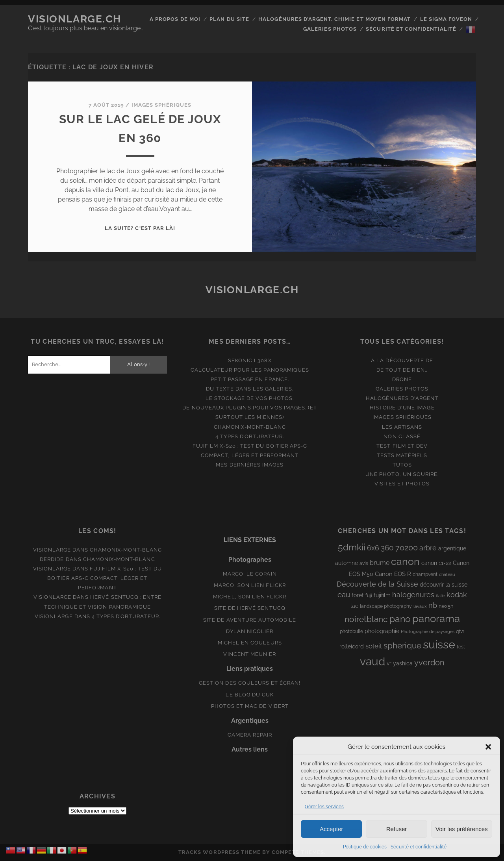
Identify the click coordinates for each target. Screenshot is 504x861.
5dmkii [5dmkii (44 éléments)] (352, 547)
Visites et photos (402, 484)
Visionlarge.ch (75, 19)
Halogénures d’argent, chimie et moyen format (334, 19)
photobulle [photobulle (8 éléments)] (351, 631)
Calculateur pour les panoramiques (250, 370)
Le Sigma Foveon (446, 19)
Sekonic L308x (250, 360)
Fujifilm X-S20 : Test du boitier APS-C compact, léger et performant (105, 578)
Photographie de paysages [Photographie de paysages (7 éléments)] (428, 631)
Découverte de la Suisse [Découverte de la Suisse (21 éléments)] (377, 584)
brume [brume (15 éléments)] (380, 563)
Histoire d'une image (402, 408)
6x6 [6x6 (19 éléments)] (373, 548)
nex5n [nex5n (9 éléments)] (446, 606)
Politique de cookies (365, 847)
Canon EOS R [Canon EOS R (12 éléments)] (393, 574)
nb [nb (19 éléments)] (433, 605)
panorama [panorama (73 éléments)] (436, 618)
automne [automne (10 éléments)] (346, 563)
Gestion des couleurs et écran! (250, 683)
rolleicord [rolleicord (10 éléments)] (352, 646)
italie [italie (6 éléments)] (440, 596)
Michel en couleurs (250, 643)
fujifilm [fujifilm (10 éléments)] (382, 595)
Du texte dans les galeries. (250, 389)
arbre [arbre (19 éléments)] (428, 548)
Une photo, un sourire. (402, 474)
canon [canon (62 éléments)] (405, 561)
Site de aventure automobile (250, 620)
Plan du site (229, 19)
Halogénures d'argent (402, 398)
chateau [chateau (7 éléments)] (447, 574)
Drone (402, 379)
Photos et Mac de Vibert (250, 706)
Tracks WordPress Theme (220, 852)
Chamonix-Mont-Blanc (250, 427)
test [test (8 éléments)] (461, 647)
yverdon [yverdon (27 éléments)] (429, 663)
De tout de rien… (402, 370)
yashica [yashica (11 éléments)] (403, 663)
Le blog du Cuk (250, 695)
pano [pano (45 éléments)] (400, 619)
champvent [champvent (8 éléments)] (425, 574)
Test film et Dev (402, 446)
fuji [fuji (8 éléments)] (369, 596)
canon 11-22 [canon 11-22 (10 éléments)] (436, 563)
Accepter (331, 829)
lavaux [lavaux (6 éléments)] (420, 606)
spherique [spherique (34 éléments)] (402, 645)
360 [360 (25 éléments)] (387, 548)
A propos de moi (175, 19)
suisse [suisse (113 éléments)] (439, 644)
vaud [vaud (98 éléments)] (372, 661)
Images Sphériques (162, 105)
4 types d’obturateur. (250, 436)
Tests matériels (402, 455)
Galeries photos (330, 29)
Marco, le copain (250, 574)
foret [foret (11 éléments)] (358, 595)
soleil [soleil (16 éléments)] (374, 646)
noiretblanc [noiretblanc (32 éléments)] (366, 619)
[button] (488, 747)
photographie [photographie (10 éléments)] (382, 631)
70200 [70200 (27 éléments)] (407, 548)
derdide (52, 559)
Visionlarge (52, 550)
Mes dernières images (250, 465)
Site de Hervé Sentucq (250, 608)
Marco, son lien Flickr (250, 585)
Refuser (397, 829)
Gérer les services (324, 807)
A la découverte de (402, 360)
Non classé (402, 436)
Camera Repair (250, 735)
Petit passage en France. (250, 379)
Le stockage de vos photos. (250, 398)
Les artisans (402, 427)
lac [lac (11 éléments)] (354, 606)
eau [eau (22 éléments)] (344, 595)
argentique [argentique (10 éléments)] (452, 548)
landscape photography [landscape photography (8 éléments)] (386, 606)
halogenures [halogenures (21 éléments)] (413, 595)
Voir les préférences (462, 829)
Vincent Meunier (250, 654)
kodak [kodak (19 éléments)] (457, 595)
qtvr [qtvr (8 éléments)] (460, 631)
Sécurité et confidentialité (419, 847)
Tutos (402, 465)
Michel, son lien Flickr (250, 597)
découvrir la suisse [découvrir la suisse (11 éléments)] (444, 585)
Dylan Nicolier (250, 631)
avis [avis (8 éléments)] (364, 563)
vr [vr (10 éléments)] (389, 663)
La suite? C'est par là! (140, 228)
